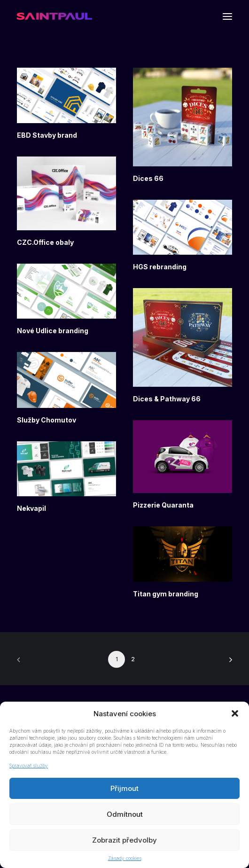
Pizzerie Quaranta (163, 505)
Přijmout (124, 788)
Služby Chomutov (47, 420)
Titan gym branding (166, 594)
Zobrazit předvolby (124, 840)
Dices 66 (148, 178)
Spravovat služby (29, 766)
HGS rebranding (160, 267)
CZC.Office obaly (45, 242)
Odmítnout (125, 814)
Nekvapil (31, 508)
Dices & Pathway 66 (167, 399)
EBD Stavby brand (47, 135)
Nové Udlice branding (53, 331)
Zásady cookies (125, 858)
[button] (235, 713)
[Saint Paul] (54, 16)
